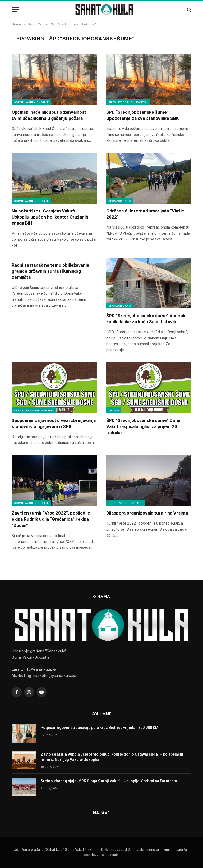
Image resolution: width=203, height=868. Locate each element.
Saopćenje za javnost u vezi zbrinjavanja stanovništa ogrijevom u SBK (54, 423)
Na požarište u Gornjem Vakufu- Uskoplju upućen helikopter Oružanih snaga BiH (50, 217)
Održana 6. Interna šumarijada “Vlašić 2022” (145, 214)
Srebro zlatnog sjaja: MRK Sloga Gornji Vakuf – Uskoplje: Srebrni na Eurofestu (109, 781)
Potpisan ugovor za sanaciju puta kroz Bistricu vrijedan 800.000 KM (100, 728)
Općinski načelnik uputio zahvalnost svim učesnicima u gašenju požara (49, 115)
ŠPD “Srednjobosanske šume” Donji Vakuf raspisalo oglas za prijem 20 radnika (143, 426)
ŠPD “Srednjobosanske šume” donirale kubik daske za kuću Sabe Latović (146, 319)
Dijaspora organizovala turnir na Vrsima (147, 513)
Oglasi (114, 410)
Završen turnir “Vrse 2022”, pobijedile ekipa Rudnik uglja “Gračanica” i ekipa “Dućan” (51, 519)
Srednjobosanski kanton (128, 102)
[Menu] (15, 10)
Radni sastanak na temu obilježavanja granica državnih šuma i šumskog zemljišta (50, 271)
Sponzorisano (120, 201)
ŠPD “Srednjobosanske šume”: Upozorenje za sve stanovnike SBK (143, 115)
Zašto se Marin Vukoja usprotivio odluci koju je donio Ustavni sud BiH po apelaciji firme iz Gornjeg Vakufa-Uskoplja (112, 757)
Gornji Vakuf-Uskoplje (31, 102)
